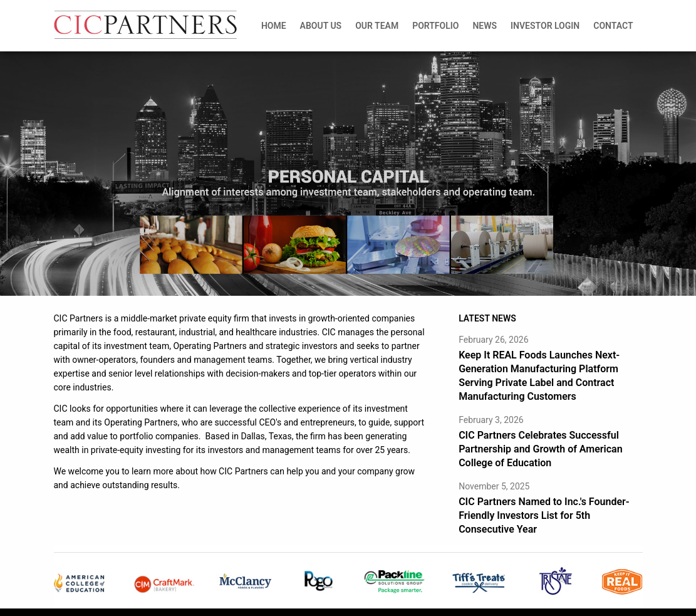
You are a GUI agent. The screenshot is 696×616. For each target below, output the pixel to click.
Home (274, 26)
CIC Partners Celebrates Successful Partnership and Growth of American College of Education (541, 449)
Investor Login (545, 26)
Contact (613, 26)
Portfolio (435, 26)
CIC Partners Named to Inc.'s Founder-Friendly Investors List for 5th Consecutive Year (544, 515)
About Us (321, 26)
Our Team (377, 26)
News (485, 26)
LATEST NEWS (487, 318)
